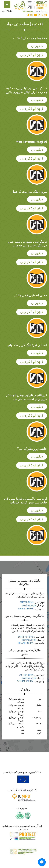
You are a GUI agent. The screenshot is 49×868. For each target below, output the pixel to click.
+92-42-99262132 (26, 637)
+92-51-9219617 (27, 602)
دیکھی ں (37, 46)
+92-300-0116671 (25, 643)
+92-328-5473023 (25, 681)
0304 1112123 (28, 12)
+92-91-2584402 (26, 675)
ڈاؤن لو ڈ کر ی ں (32, 55)
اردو (4, 11)
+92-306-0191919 (25, 609)
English (10, 11)
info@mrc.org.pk (29, 605)
